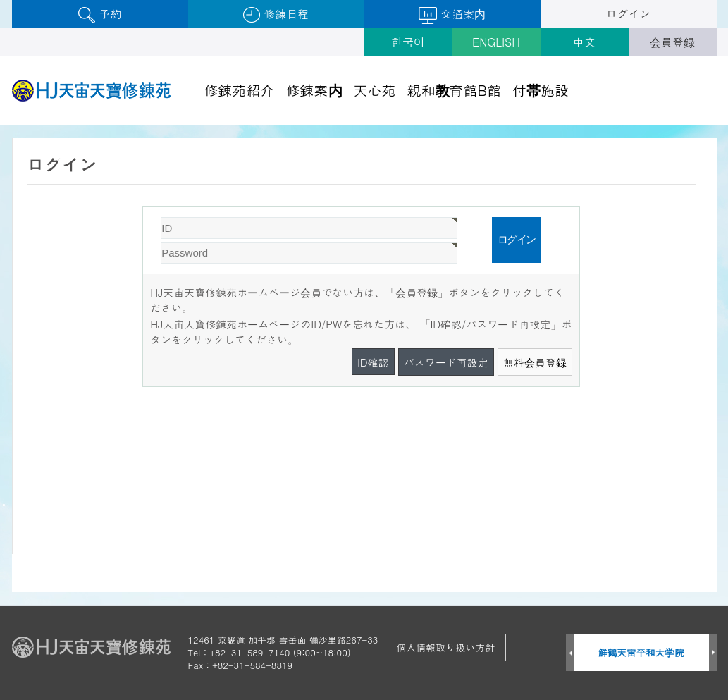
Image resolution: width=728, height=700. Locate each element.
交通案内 (452, 15)
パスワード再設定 (446, 362)
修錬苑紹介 (240, 90)
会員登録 (672, 42)
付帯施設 (541, 90)
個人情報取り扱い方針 (445, 647)
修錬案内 (314, 90)
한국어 (408, 42)
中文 (584, 42)
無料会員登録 (535, 362)
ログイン (629, 14)
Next (713, 653)
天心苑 (375, 90)
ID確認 (373, 362)
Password (143, 207)
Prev (570, 653)
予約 (100, 14)
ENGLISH (496, 42)
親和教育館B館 (455, 90)
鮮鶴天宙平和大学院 (641, 652)
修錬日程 (276, 14)
